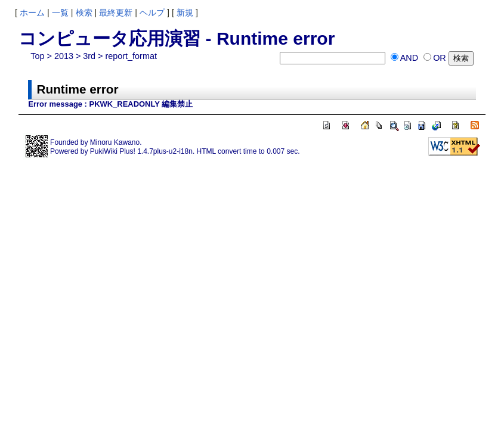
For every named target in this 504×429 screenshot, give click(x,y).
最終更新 (116, 13)
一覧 (60, 13)
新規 (185, 13)
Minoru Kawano (115, 142)
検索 (84, 13)
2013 (64, 56)
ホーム (32, 13)
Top (37, 56)
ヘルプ (152, 13)
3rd (89, 56)
